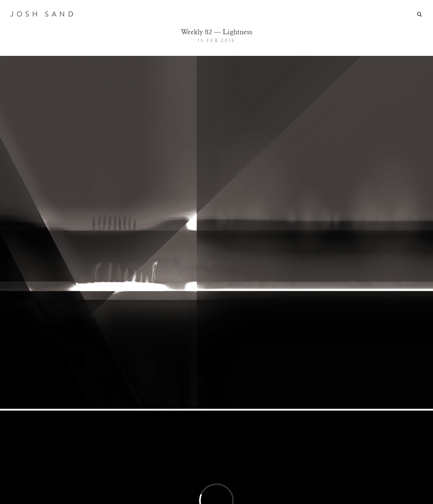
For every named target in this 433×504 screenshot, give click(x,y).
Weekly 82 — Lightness (217, 33)
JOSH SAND (43, 14)
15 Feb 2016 (216, 41)
